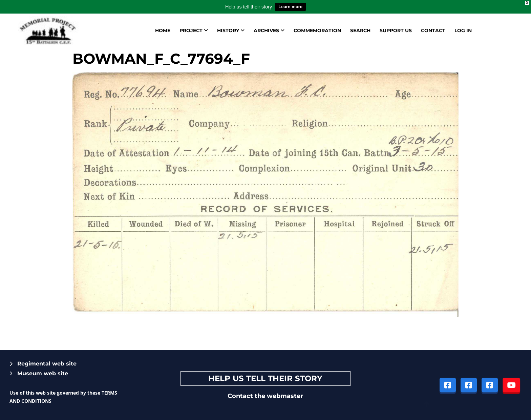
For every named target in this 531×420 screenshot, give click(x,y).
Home (163, 30)
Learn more (290, 7)
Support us (396, 30)
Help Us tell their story (265, 378)
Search (360, 30)
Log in (463, 30)
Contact (433, 30)
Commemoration (317, 30)
